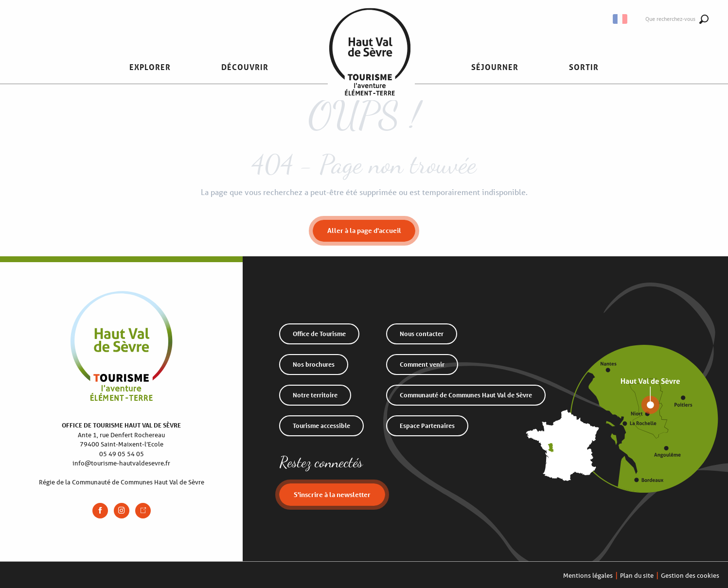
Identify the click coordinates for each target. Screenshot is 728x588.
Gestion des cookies (690, 576)
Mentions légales (588, 576)
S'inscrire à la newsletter (332, 494)
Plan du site (637, 576)
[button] (150, 67)
